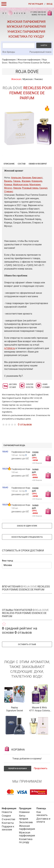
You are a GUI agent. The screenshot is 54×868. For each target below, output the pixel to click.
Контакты (8, 837)
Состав (22, 178)
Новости (7, 826)
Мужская (28, 79)
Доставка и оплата (43, 834)
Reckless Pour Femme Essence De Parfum (29, 63)
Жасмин (26, 195)
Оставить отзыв (27, 658)
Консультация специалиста (27, 551)
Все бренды (9, 52)
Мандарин (35, 199)
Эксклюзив (26, 836)
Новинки (24, 826)
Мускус (8, 202)
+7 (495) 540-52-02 (38, 12)
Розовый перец (30, 202)
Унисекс (39, 79)
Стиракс (9, 206)
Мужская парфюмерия (26, 27)
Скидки (6, 830)
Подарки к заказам (8, 842)
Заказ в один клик (27, 540)
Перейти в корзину (18, 783)
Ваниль (8, 195)
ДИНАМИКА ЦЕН (20, 473)
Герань (17, 195)
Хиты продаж (24, 831)
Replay (15, 722)
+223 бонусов (37, 477)
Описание (9, 178)
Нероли (17, 202)
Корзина (49, 14)
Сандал (43, 202)
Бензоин (27, 192)
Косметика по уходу (26, 37)
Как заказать (42, 828)
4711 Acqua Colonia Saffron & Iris (40, 725)
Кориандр (37, 195)
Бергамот (37, 192)
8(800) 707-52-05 (39, 15)
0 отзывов (25, 439)
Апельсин (16, 192)
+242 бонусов (37, 494)
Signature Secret (15, 725)
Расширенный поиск (41, 52)
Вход (49, 4)
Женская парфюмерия (26, 22)
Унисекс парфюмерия (26, 32)
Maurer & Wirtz (39, 722)
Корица (8, 199)
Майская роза (21, 199)
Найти (44, 45)
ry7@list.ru (10, 362)
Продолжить (41, 782)
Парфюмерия (9, 60)
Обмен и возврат (38, 178)
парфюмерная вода (14, 459)
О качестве (8, 833)
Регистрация (36, 4)
